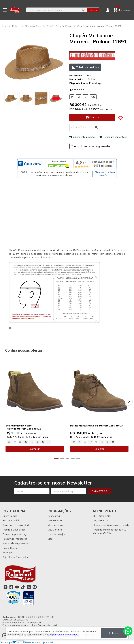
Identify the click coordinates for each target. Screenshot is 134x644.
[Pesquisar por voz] (83, 10)
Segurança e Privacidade (16, 525)
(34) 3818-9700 (102, 516)
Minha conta (55, 520)
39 (20, 444)
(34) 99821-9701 (103, 520)
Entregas (8, 553)
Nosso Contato (11, 548)
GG (93, 97)
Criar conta (54, 516)
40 (26, 444)
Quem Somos (10, 516)
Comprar (35, 451)
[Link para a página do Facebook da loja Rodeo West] (11, 587)
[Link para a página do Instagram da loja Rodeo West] (6, 587)
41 (32, 444)
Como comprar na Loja (15, 534)
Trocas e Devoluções (14, 530)
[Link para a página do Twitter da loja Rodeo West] (29, 587)
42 (37, 444)
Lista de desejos (56, 534)
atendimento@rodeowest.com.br (111, 525)
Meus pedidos (55, 525)
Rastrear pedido (11, 520)
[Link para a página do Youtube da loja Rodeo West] (17, 587)
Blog (50, 539)
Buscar (93, 10)
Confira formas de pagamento (90, 146)
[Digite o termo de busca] (53, 10)
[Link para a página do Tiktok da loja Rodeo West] (23, 587)
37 (9, 444)
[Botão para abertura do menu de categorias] (5, 10)
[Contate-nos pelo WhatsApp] (128, 631)
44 (49, 444)
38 (79, 444)
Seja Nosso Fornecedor (15, 557)
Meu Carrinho (55, 530)
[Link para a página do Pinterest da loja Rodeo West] (35, 587)
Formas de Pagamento (15, 543)
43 (43, 444)
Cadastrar (99, 491)
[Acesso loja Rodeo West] (108, 10)
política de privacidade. (65, 635)
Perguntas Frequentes (15, 539)
